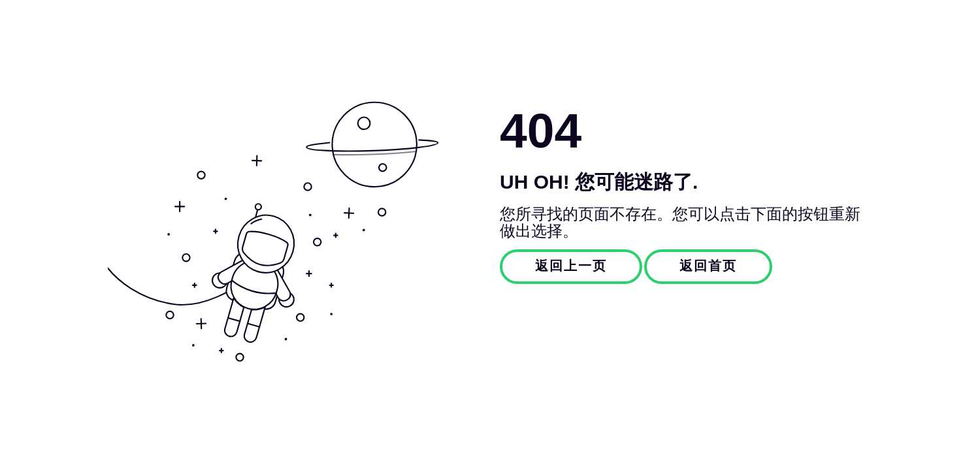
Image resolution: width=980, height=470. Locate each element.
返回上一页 (571, 266)
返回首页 (708, 266)
